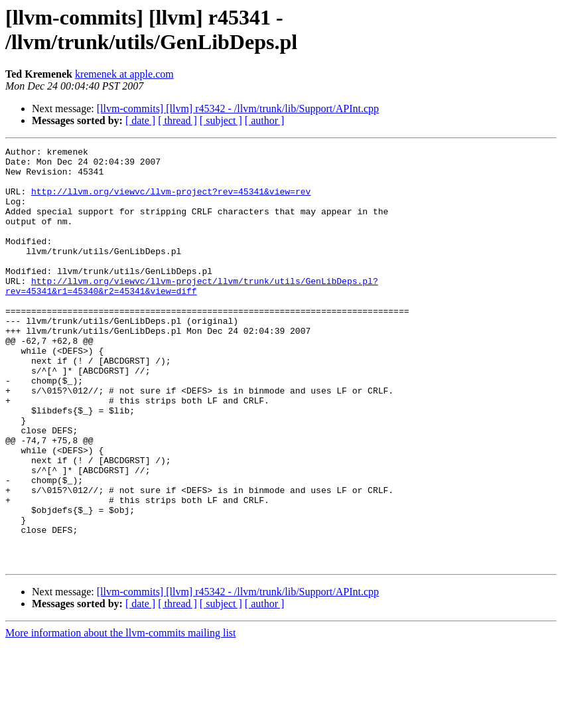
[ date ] (140, 120)
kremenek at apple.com (124, 74)
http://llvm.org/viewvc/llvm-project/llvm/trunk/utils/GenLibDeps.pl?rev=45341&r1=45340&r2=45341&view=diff (192, 315)
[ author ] (265, 120)
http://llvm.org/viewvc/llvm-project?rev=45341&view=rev (171, 201)
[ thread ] (177, 120)
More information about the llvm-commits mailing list (121, 716)
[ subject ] (221, 120)
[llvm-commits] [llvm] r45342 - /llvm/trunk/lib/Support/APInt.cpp (238, 109)
